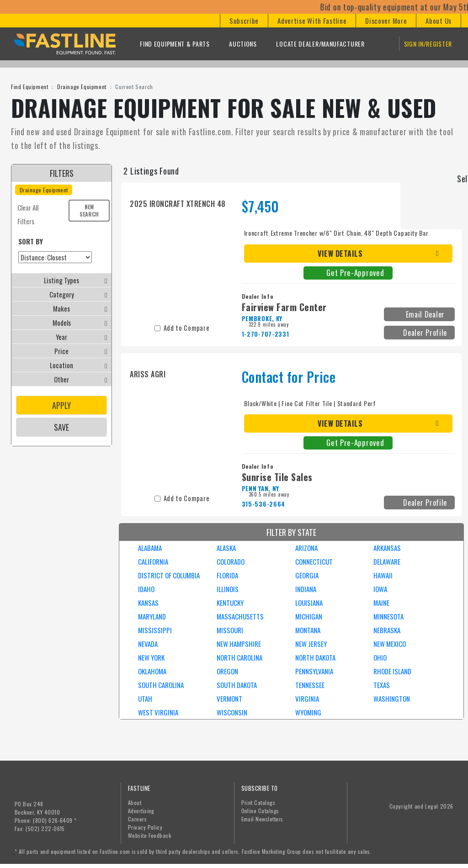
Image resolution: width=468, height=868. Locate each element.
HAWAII (383, 575)
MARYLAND (152, 616)
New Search (89, 210)
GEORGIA (307, 575)
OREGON (227, 671)
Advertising (141, 811)
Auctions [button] (243, 44)
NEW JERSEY (311, 644)
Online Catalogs (260, 811)
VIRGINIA (307, 699)
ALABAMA (150, 548)
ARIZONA (306, 548)
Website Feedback (150, 835)
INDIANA (306, 589)
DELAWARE (387, 561)
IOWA (380, 589)
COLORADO (231, 561)
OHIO (380, 657)
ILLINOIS (228, 589)
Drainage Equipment (82, 87)
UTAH (145, 699)
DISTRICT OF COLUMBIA (169, 575)
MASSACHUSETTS (240, 616)
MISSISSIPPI (155, 630)
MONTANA (308, 630)
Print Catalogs (258, 802)
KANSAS (148, 603)
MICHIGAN (309, 616)
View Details (340, 254)
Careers (137, 819)
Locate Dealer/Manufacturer (320, 44)
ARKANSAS (387, 548)
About (135, 802)
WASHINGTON (392, 699)
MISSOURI (230, 630)
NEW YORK (151, 657)
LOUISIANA (309, 603)
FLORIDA (227, 575)
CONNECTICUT (314, 561)
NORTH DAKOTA (315, 657)
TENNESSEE (310, 685)
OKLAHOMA (152, 671)
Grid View (447, 171)
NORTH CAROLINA (239, 657)
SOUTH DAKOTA (237, 685)
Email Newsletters (262, 819)
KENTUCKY (230, 603)
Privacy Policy (145, 827)
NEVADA (148, 644)
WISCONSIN (232, 712)
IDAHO (146, 589)
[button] (244, 21)
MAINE (381, 603)
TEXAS (382, 685)
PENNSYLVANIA (314, 671)
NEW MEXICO (390, 644)
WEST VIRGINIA (158, 712)
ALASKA (226, 548)
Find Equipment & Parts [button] (175, 44)
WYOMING (308, 712)
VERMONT (229, 699)
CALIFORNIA (153, 561)
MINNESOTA (388, 616)
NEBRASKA (387, 630)
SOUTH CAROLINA (161, 685)
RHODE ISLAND (392, 671)
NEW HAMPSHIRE (239, 644)
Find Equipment (29, 87)
